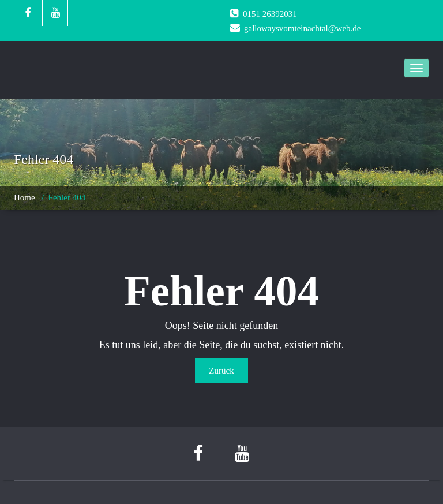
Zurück (221, 371)
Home (25, 197)
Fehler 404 (67, 197)
